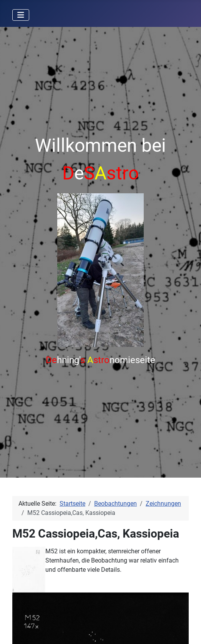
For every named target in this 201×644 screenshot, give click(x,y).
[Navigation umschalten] (21, 15)
